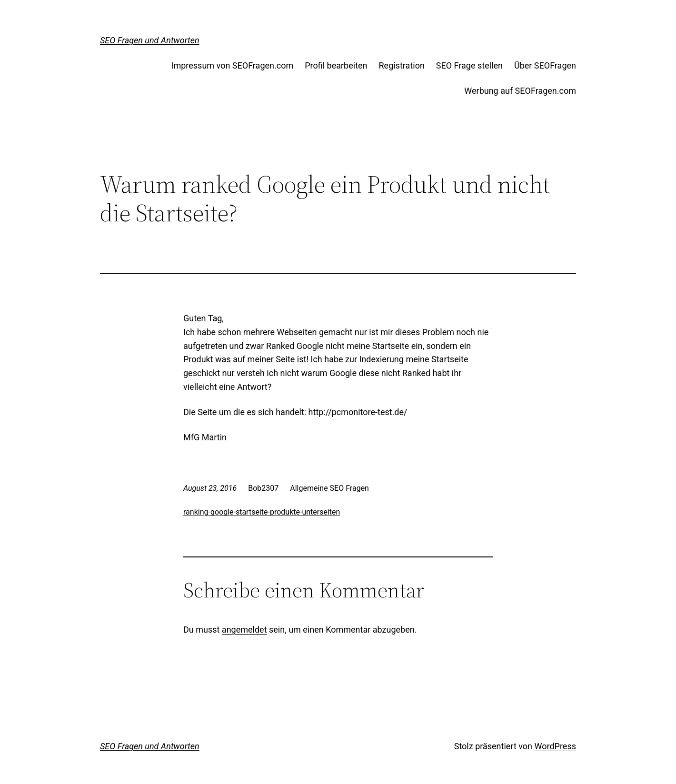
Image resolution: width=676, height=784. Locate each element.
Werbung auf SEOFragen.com (520, 91)
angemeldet (244, 630)
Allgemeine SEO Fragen (329, 488)
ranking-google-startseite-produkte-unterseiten (262, 512)
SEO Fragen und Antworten (150, 40)
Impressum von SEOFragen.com (233, 65)
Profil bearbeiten (336, 65)
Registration (402, 65)
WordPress (555, 746)
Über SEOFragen (545, 65)
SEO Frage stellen (469, 65)
